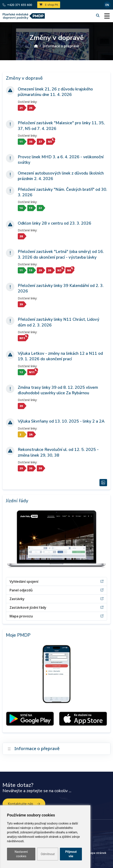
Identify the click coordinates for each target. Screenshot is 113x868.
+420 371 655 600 (17, 5)
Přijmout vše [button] (71, 854)
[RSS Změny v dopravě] (103, 483)
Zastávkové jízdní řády (56, 607)
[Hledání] (98, 15)
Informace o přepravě (61, 46)
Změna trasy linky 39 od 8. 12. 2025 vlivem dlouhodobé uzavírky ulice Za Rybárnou (58, 390)
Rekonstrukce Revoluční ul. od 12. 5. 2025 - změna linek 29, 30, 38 (58, 452)
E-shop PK (49, 5)
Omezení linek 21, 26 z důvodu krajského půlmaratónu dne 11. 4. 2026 (55, 92)
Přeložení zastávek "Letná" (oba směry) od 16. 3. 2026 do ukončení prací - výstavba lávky (61, 254)
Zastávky (56, 599)
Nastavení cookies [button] (21, 854)
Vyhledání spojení (56, 581)
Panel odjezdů (56, 590)
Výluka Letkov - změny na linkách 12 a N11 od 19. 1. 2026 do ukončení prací (60, 356)
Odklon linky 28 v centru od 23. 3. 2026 (54, 223)
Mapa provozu (56, 616)
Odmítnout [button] (48, 854)
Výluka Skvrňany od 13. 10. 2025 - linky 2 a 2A (61, 421)
